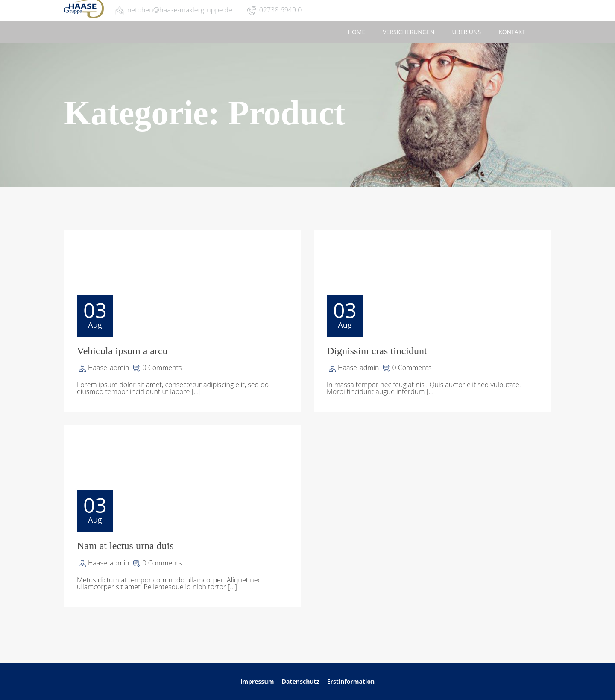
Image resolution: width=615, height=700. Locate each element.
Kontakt (512, 32)
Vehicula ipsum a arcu (122, 351)
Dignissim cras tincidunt (377, 351)
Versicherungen (409, 32)
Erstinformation (351, 681)
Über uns (466, 32)
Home (357, 32)
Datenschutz (301, 681)
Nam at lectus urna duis (125, 546)
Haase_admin (108, 368)
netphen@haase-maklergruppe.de (180, 10)
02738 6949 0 (281, 10)
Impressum (257, 681)
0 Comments (162, 368)
